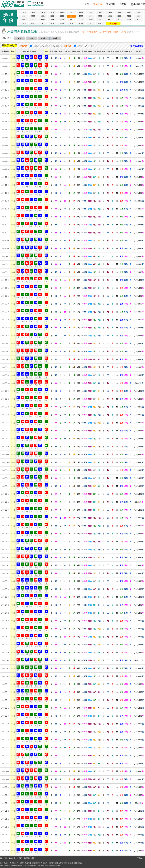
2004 (43, 20)
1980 (62, 12)
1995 (81, 16)
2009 (91, 20)
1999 (119, 16)
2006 (62, 20)
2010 (100, 20)
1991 (43, 16)
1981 (71, 12)
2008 (81, 20)
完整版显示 (37, 46)
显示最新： (8, 38)
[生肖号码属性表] (137, 46)
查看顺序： (68, 46)
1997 (100, 16)
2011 (110, 20)
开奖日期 (111, 4)
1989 (24, 16)
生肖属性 (113, 24)
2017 (43, 23)
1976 (24, 12)
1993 (62, 16)
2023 (100, 23)
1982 (81, 12)
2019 (62, 23)
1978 (43, 12)
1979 (52, 12)
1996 (91, 16)
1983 (91, 12)
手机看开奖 (139, 4)
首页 (87, 4)
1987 (129, 12)
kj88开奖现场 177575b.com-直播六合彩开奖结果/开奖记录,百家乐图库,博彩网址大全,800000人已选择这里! (13, 4)
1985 (110, 12)
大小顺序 (91, 46)
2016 (33, 23)
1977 (33, 12)
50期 (31, 38)
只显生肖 (49, 46)
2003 (33, 20)
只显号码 (60, 46)
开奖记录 (98, 4)
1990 (33, 16)
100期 (43, 38)
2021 (81, 23)
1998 (110, 16)
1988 (138, 12)
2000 (129, 16)
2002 (24, 20)
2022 (91, 23)
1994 (71, 16)
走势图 (123, 4)
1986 (119, 12)
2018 (52, 23)
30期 (20, 38)
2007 (71, 20)
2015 (24, 23)
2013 (129, 20)
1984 (100, 12)
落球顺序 (80, 46)
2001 (138, 16)
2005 (52, 20)
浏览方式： (25, 46)
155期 (55, 38)
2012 (119, 20)
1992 (52, 16)
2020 (71, 23)
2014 (138, 20)
